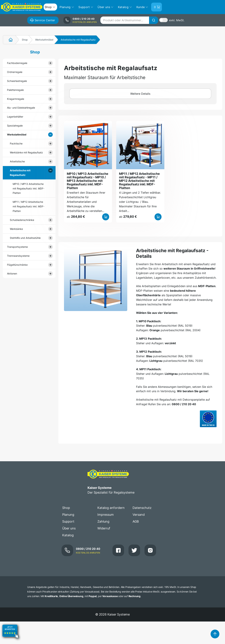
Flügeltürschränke (17, 265)
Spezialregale (15, 126)
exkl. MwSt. (177, 20)
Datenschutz (142, 508)
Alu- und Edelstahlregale (21, 108)
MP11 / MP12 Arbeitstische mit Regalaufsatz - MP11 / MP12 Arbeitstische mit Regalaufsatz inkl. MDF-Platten (139, 181)
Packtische (16, 143)
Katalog (68, 535)
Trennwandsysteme (18, 256)
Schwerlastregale (17, 81)
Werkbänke (16, 229)
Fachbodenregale (17, 63)
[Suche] (154, 20)
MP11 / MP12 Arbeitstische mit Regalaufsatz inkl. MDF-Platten (28, 206)
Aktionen (12, 274)
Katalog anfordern (111, 508)
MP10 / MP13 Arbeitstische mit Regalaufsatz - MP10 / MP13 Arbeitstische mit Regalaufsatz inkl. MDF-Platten (88, 181)
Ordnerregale (15, 72)
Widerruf (104, 528)
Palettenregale (15, 90)
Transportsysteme (17, 247)
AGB (136, 521)
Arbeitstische (17, 161)
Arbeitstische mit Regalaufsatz (20, 173)
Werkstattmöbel (44, 40)
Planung (68, 515)
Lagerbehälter (15, 117)
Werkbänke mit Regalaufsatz (26, 152)
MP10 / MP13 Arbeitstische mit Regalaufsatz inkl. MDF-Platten (28, 188)
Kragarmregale (16, 99)
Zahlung (103, 521)
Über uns (69, 528)
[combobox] (129, 20)
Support (68, 521)
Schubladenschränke (22, 220)
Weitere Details (140, 94)
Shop (25, 40)
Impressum (106, 515)
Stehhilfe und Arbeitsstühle (25, 238)
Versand (139, 515)
